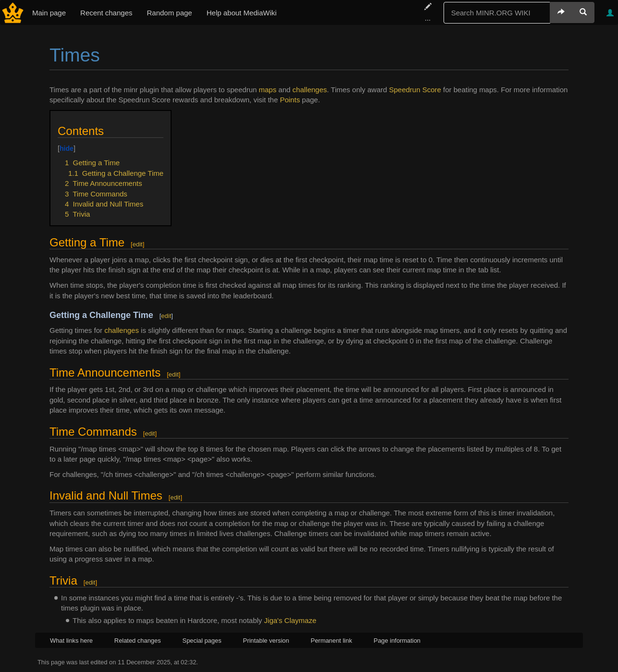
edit (138, 244)
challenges (310, 90)
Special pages (202, 641)
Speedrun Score (415, 90)
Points (290, 100)
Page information (397, 641)
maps (268, 90)
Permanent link (332, 641)
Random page (169, 13)
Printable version (266, 641)
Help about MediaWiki (242, 13)
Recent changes (106, 13)
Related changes (138, 641)
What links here (71, 641)
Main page (49, 13)
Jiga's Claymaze (290, 620)
